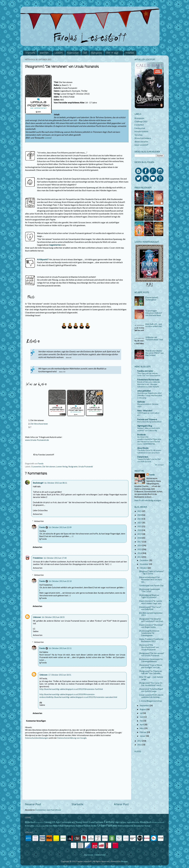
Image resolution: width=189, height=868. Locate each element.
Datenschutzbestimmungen (37, 738)
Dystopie (99, 822)
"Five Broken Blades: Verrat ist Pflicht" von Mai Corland (155, 353)
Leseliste (59, 53)
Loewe (48, 138)
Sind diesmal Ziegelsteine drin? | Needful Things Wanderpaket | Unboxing (150, 395)
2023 (140, 519)
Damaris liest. (143, 457)
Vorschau (139, 135)
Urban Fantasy (107, 825)
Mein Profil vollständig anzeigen (148, 500)
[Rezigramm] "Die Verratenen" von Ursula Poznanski (152, 654)
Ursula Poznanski (86, 467)
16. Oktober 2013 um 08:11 (56, 483)
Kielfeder (141, 402)
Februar (143, 732)
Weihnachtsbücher (125, 826)
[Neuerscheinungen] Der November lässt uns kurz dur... (151, 580)
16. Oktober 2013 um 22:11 (60, 648)
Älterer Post (121, 804)
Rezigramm (73, 467)
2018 (140, 538)
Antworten (38, 514)
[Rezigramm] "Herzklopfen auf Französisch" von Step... (152, 620)
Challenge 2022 (141, 122)
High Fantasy (121, 822)
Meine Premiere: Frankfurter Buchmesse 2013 (151, 640)
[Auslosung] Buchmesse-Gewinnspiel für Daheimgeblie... (150, 633)
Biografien (40, 822)
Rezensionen (73, 53)
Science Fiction (83, 826)
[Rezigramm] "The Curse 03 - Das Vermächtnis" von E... (151, 684)
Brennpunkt (140, 118)
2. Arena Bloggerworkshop (151, 701)
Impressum (88, 855)
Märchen (49, 826)
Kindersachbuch (158, 822)
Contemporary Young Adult (74, 822)
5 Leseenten (36, 467)
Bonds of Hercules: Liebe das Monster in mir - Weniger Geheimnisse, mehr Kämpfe (149, 384)
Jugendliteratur (133, 822)
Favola (42, 527)
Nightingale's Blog (145, 426)
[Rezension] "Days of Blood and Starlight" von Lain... (151, 666)
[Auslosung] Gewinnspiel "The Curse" (150, 590)
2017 (140, 542)
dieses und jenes (141, 142)
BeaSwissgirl (38, 483)
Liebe (32, 826)
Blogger (124, 861)
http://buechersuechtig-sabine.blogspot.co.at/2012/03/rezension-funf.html (71, 689)
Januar (143, 736)
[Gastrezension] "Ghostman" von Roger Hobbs (151, 626)
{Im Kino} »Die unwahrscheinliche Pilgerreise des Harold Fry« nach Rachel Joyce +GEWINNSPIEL (149, 440)
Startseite (30, 53)
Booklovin (141, 435)
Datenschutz (100, 855)
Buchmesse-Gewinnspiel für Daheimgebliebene (151, 660)
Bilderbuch (30, 822)
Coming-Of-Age (52, 822)
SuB (85, 53)
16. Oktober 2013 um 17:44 (55, 558)
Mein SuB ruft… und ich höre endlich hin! (154, 325)
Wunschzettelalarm (143, 138)
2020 (140, 530)
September (145, 706)
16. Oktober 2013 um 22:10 (60, 581)
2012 (140, 741)
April (142, 725)
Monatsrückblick (141, 131)
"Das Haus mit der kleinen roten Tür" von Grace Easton (149, 374)
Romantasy (70, 826)
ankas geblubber (144, 391)
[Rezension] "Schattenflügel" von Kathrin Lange (151, 690)
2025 (140, 511)
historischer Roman (142, 826)
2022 (140, 523)
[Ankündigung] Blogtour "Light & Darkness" (149, 596)
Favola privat (140, 128)
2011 (140, 745)
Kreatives (130, 53)
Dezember (144, 560)
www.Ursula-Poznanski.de (37, 440)
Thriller (94, 826)
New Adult (58, 826)
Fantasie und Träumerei (147, 419)
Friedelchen (38, 558)
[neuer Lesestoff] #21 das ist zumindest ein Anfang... (151, 696)
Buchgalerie (97, 53)
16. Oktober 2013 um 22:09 (60, 527)
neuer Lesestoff (141, 145)
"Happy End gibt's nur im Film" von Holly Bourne (149, 460)
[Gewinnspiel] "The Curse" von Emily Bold (150, 608)
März (142, 728)
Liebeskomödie (40, 826)
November (144, 564)
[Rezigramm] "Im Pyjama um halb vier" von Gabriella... (151, 672)
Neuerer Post (33, 804)
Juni (142, 717)
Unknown (37, 617)
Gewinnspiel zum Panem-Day (151, 586)
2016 (140, 545)
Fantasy (109, 822)
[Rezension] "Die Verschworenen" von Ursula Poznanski (149, 647)
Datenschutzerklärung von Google (72, 738)
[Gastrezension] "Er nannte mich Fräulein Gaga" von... (151, 602)
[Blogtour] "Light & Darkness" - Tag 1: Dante (152, 572)
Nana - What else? (145, 411)
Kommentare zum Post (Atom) (48, 810)
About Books (143, 448)
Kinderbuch (146, 822)
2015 (140, 549)
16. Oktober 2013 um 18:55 (53, 617)
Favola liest (139, 125)
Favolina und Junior (145, 371)
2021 (140, 526)
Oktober (144, 568)
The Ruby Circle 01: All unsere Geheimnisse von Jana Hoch (149, 451)
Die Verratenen (49, 467)
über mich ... (45, 53)
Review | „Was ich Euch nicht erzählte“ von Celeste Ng (149, 429)
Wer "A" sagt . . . (114, 53)
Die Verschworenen (39, 424)
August (143, 709)
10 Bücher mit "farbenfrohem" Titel (154, 338)
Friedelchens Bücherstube (148, 380)
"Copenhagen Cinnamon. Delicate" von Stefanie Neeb (154, 313)
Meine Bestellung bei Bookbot (149, 422)
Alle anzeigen (159, 465)
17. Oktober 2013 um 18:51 (60, 675)
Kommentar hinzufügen (36, 721)
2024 (140, 515)
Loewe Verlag (62, 467)
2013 (140, 557)
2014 (140, 553)
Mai (141, 721)
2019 (140, 534)
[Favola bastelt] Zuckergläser (152, 299)
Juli (141, 713)
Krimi (27, 826)
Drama (91, 822)
